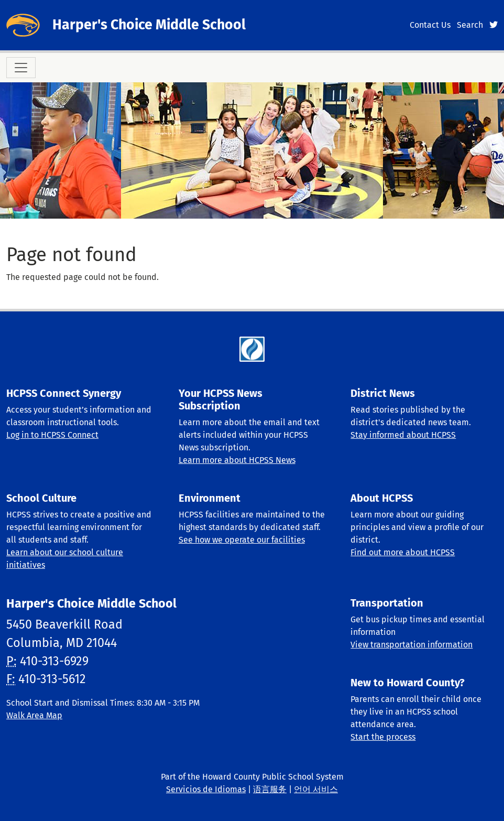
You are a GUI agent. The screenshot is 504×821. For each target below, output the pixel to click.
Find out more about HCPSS (403, 552)
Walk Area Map (34, 715)
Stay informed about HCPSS (403, 435)
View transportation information (412, 645)
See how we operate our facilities (242, 540)
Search (470, 25)
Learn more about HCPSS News (237, 460)
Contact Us (430, 25)
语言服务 (270, 789)
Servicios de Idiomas (206, 789)
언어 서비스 (316, 789)
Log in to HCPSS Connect (52, 435)
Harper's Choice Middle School (149, 25)
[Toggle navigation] (21, 68)
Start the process (383, 737)
